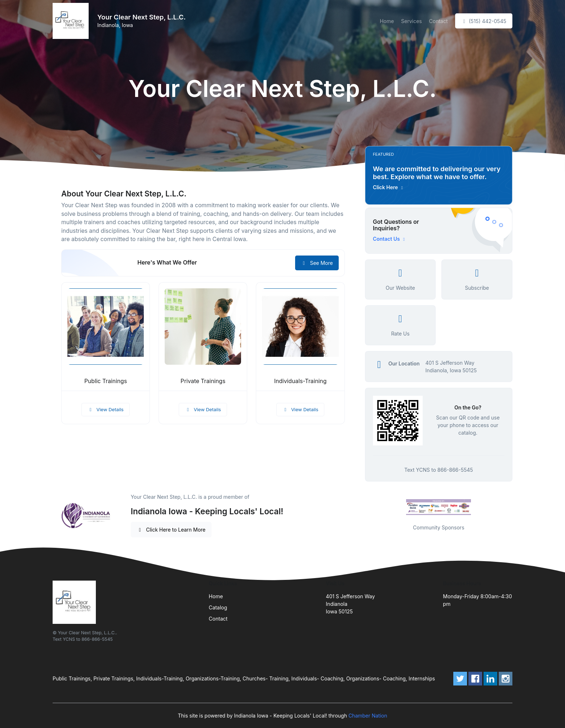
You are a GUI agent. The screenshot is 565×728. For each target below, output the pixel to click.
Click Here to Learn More (171, 530)
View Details (106, 409)
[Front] (72, 21)
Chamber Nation (368, 716)
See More (317, 263)
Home (387, 21)
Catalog (218, 607)
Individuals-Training (301, 381)
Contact (439, 21)
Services (411, 21)
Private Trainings (203, 381)
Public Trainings (106, 381)
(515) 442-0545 (484, 21)
